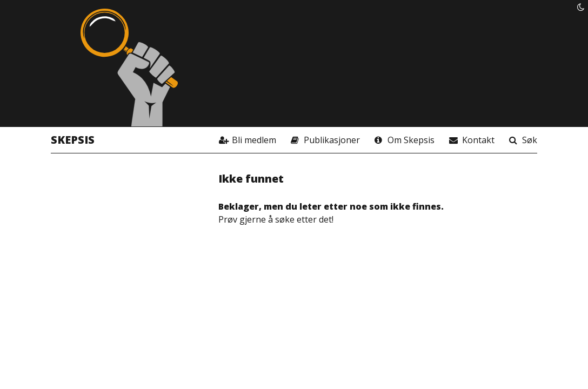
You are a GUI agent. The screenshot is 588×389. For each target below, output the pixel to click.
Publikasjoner (332, 140)
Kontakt (478, 140)
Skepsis (73, 140)
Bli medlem (254, 140)
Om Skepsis (411, 140)
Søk (530, 140)
